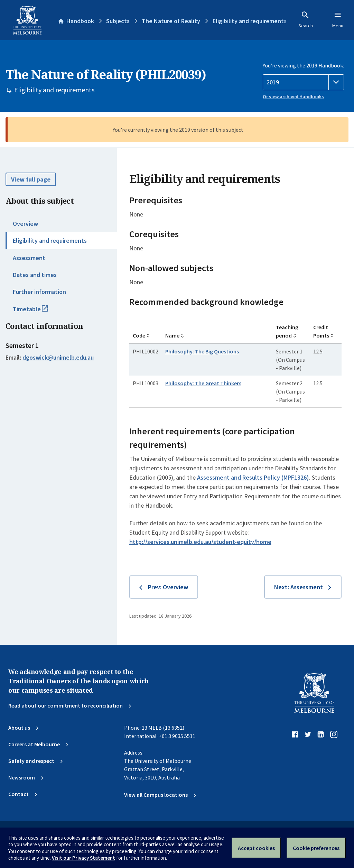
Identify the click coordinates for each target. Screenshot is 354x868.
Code (139, 335)
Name (172, 335)
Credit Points (321, 331)
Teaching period (287, 331)
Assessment (29, 258)
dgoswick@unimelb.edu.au (58, 358)
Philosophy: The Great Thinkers (203, 383)
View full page (31, 179)
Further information (39, 292)
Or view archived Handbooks (293, 96)
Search (306, 20)
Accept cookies (256, 848)
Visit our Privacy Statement (83, 858)
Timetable (38, 312)
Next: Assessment (299, 587)
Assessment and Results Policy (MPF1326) (253, 477)
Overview (25, 224)
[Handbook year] (303, 82)
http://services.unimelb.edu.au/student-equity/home (200, 542)
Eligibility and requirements (50, 241)
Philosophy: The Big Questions (202, 351)
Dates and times (35, 275)
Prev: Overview (168, 587)
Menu (338, 20)
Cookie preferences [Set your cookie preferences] (316, 848)
